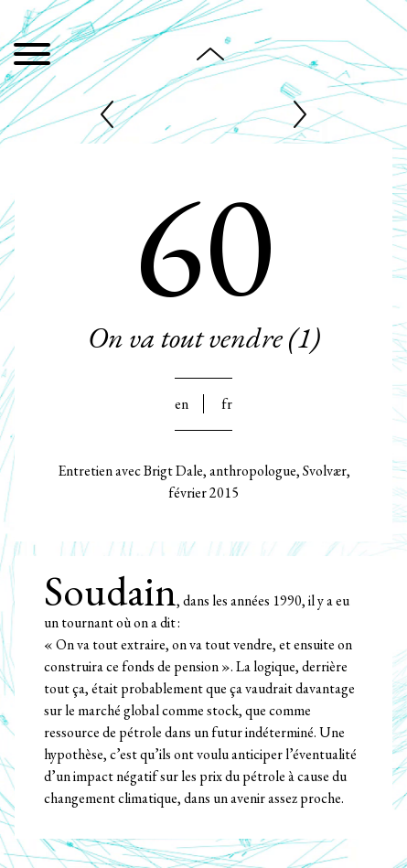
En (182, 404)
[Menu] (32, 57)
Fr (227, 404)
